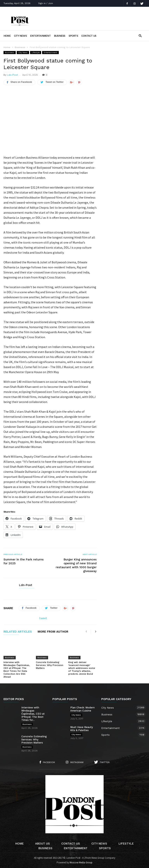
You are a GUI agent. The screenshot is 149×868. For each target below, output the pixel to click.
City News (20, 36)
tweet (43, 618)
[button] (140, 36)
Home (7, 36)
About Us (42, 844)
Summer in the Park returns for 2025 (24, 561)
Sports (73, 36)
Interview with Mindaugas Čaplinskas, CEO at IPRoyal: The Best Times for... (33, 714)
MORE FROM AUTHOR (53, 632)
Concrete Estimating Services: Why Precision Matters (50, 665)
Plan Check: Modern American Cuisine (82, 709)
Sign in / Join (46, 3)
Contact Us (89, 36)
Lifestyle (36, 52)
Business (60, 36)
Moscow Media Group (81, 862)
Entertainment (40, 36)
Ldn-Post (12, 75)
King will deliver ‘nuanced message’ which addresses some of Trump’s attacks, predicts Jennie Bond (82, 668)
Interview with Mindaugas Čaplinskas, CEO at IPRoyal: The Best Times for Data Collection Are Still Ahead (17, 670)
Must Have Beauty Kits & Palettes (82, 729)
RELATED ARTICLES (18, 632)
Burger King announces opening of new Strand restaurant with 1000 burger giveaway (76, 565)
